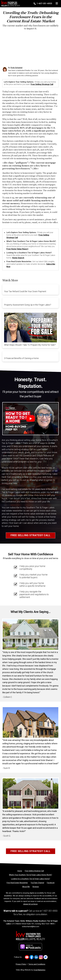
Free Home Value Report (17, 249)
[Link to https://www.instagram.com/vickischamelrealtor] (41, 957)
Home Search (18, 258)
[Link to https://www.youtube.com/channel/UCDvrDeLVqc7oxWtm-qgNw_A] (27, 957)
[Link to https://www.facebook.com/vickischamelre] (32, 957)
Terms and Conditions (37, 964)
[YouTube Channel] (37, 883)
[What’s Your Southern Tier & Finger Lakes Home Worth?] (30, 875)
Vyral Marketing (39, 970)
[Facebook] (51, 883)
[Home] (10, 3)
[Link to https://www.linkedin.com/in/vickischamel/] (36, 957)
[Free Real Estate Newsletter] (17, 883)
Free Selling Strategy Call (42, 84)
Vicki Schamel (17, 68)
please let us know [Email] (30, 904)
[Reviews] (36, 887)
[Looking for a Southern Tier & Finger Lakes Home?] (31, 879)
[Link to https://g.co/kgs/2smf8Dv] (46, 957)
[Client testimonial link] (30, 635)
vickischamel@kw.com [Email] (31, 927)
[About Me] (26, 887)
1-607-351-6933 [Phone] (43, 3)
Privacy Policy (21, 964)
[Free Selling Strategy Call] (34, 871)
